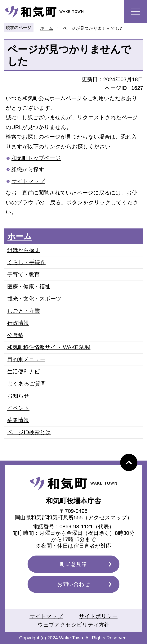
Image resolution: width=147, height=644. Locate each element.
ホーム (47, 28)
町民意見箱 (73, 564)
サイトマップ (28, 181)
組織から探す (28, 170)
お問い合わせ (73, 584)
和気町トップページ (36, 158)
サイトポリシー (98, 616)
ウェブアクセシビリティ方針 (74, 625)
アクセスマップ (107, 518)
